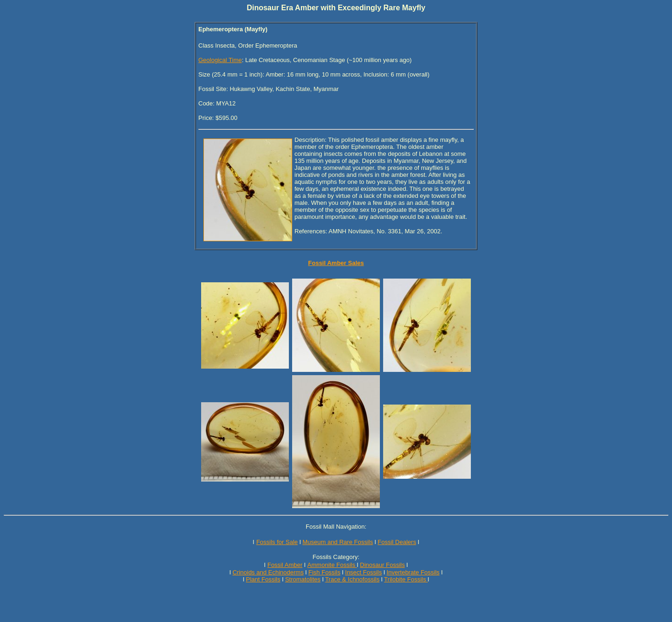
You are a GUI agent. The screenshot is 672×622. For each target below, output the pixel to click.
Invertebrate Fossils (413, 572)
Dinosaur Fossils (382, 565)
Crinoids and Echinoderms (268, 572)
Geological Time (220, 60)
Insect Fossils (364, 572)
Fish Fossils (325, 572)
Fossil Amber (285, 565)
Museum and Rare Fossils (338, 542)
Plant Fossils (263, 579)
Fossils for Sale (277, 542)
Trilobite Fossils (406, 579)
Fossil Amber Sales (336, 263)
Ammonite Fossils (332, 565)
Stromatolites (303, 579)
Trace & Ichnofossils (353, 579)
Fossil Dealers (397, 542)
